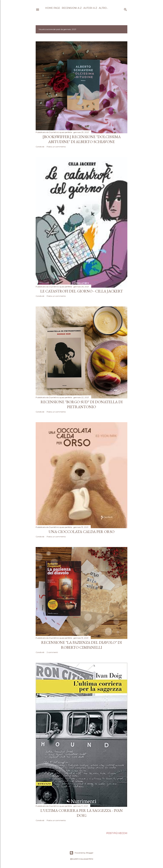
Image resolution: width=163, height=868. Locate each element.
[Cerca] (125, 9)
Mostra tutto (116, 29)
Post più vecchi (117, 833)
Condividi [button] (40, 147)
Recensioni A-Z (72, 8)
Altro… (103, 8)
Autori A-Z (90, 8)
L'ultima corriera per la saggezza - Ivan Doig (82, 813)
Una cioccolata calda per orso (82, 532)
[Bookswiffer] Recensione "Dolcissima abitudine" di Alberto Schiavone (82, 139)
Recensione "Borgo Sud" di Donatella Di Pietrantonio (82, 404)
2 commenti (52, 652)
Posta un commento (56, 147)
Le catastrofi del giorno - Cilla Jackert (82, 291)
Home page (53, 8)
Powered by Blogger (81, 853)
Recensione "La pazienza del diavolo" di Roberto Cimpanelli (81, 645)
